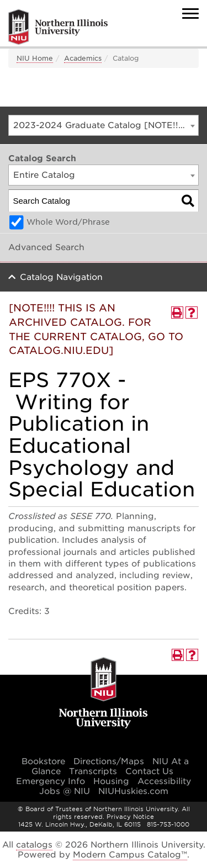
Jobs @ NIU (65, 791)
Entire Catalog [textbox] (44, 175)
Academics (83, 58)
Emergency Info (51, 781)
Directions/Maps (109, 761)
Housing (111, 781)
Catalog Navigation (61, 277)
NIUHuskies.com (133, 791)
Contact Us (149, 771)
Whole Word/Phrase (68, 222)
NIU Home (35, 58)
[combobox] (104, 125)
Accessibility (164, 781)
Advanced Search (46, 247)
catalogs (34, 845)
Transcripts (93, 771)
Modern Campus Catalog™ (130, 855)
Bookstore (43, 761)
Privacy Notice (130, 817)
